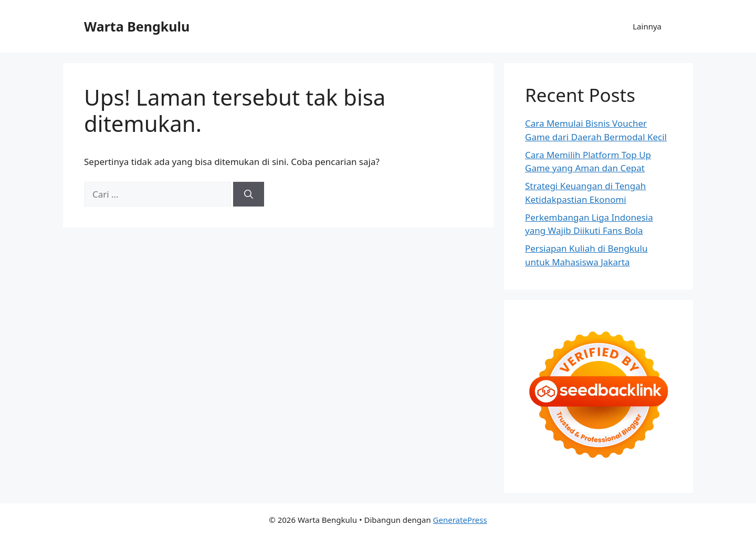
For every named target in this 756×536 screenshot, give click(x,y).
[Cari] (249, 194)
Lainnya (647, 26)
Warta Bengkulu (137, 26)
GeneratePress (460, 520)
